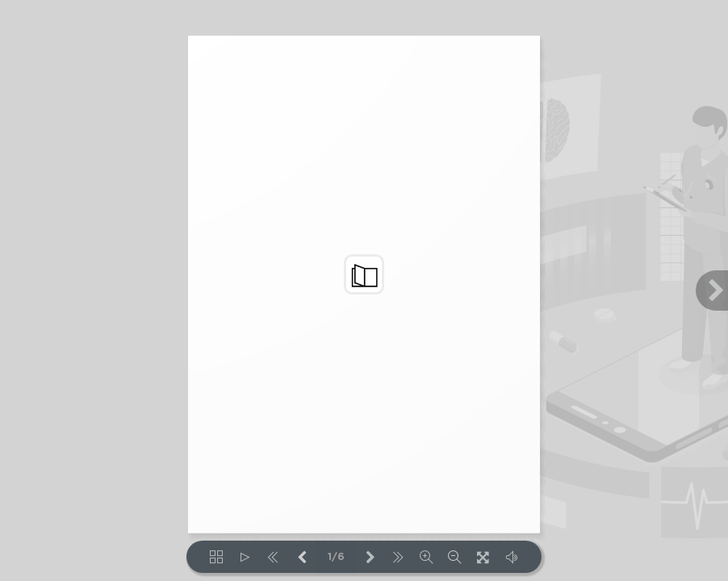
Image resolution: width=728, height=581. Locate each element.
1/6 (336, 557)
